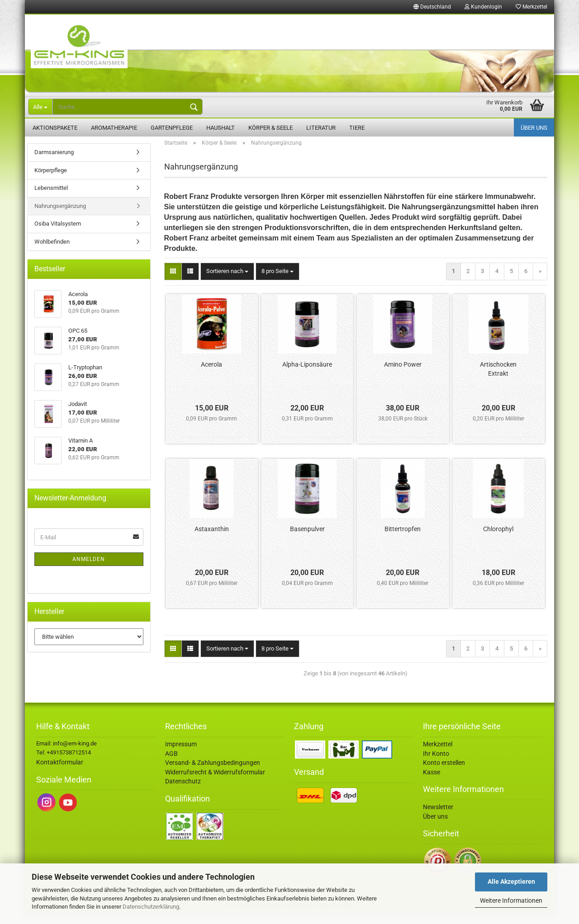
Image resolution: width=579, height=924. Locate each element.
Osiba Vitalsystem (58, 234)
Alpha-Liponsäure (307, 375)
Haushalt (221, 128)
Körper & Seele (271, 128)
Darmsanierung (54, 163)
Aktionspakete (55, 128)
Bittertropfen (403, 539)
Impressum (181, 754)
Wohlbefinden (52, 252)
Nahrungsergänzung (60, 216)
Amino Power (403, 375)
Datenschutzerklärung (151, 907)
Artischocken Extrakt (498, 379)
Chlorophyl (498, 539)
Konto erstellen (444, 773)
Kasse (432, 783)
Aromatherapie (114, 128)
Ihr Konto (436, 764)
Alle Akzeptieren (511, 882)
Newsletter (438, 817)
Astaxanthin (212, 539)
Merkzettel (532, 7)
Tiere (357, 128)
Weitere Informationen (511, 900)
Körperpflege (51, 181)
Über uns (534, 128)
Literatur (321, 128)
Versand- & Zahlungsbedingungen (213, 773)
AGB (171, 764)
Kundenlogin (483, 7)
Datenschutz (183, 792)
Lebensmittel (51, 198)
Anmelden (89, 570)
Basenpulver (307, 539)
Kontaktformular (60, 773)
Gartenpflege (172, 128)
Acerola (211, 375)
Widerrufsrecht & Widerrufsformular (215, 783)
